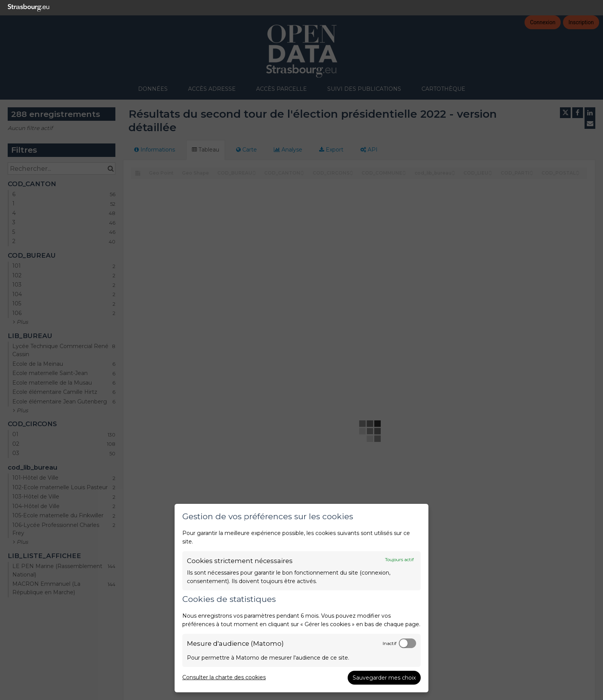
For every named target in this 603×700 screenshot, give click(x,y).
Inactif (390, 643)
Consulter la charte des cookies (224, 677)
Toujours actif (399, 560)
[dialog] (301, 598)
